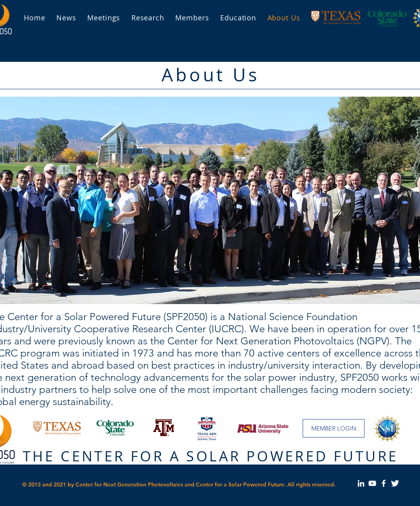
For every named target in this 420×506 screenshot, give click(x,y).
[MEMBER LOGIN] (334, 428)
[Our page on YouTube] (372, 483)
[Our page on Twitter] (395, 483)
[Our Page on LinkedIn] (361, 483)
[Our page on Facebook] (384, 483)
